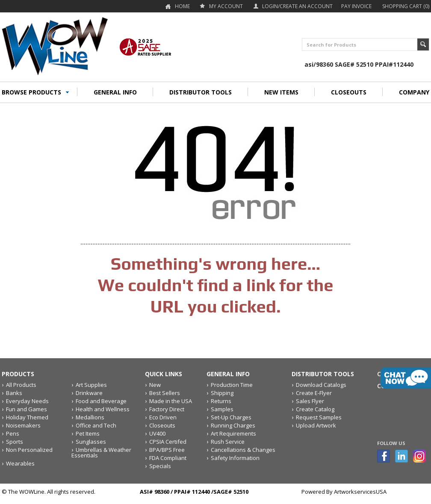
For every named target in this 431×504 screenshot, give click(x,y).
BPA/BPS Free (167, 450)
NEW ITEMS (281, 92)
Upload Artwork (316, 425)
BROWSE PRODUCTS (31, 92)
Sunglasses (91, 442)
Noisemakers (23, 425)
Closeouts (162, 425)
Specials (160, 466)
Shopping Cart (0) (406, 6)
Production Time (232, 385)
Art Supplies (91, 385)
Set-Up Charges (231, 417)
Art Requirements (233, 433)
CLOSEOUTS (349, 92)
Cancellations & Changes (243, 450)
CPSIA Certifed (168, 442)
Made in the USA (171, 401)
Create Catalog (315, 409)
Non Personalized (29, 450)
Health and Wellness (103, 409)
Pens (13, 433)
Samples (222, 409)
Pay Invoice (356, 6)
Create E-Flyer (314, 393)
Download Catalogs (321, 385)
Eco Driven (163, 417)
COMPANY (414, 92)
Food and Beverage (101, 401)
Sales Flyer (310, 401)
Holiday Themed (27, 417)
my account (226, 6)
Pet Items (88, 433)
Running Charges (233, 425)
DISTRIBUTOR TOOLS (201, 92)
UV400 (157, 433)
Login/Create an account (297, 6)
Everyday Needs (27, 401)
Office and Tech (96, 425)
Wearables (20, 463)
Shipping (222, 393)
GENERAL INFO (115, 92)
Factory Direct (167, 409)
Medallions (90, 417)
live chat (406, 378)
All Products (21, 385)
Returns (221, 401)
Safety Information (235, 458)
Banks (14, 393)
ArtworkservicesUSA (360, 492)
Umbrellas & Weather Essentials (101, 452)
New (155, 385)
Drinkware (89, 393)
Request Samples (319, 417)
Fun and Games (27, 409)
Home (182, 6)
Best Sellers (165, 393)
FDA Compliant (168, 458)
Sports (15, 442)
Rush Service (228, 442)
